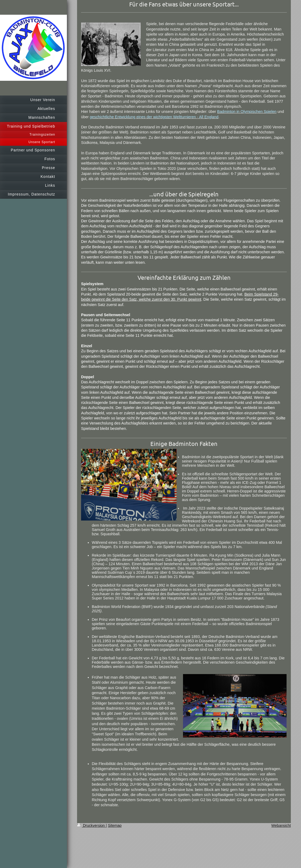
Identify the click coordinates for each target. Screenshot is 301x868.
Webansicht (281, 825)
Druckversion (91, 825)
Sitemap (115, 825)
